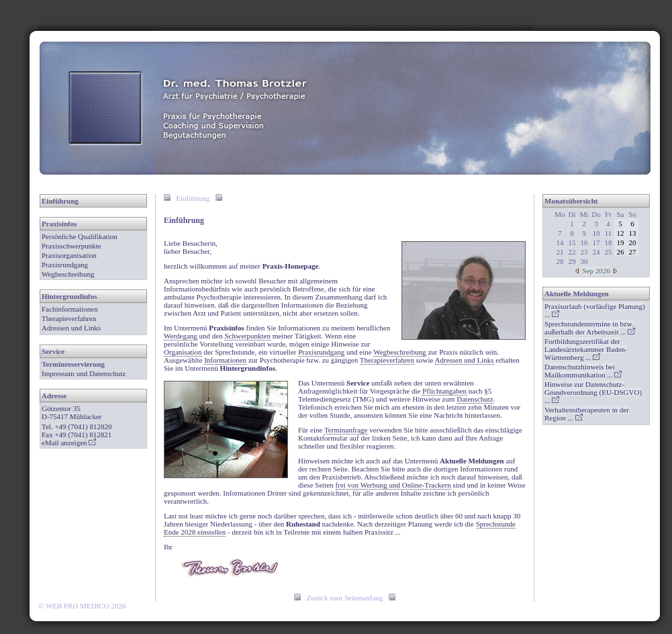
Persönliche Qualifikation (80, 236)
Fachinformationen (70, 309)
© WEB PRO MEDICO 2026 (82, 606)
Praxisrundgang (65, 265)
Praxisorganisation (69, 255)
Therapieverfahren (69, 318)
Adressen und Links (71, 328)
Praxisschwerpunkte (71, 246)
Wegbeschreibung (68, 274)
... (590, 328)
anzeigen (78, 443)
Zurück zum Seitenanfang (345, 598)
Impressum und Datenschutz (84, 373)
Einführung (60, 201)
